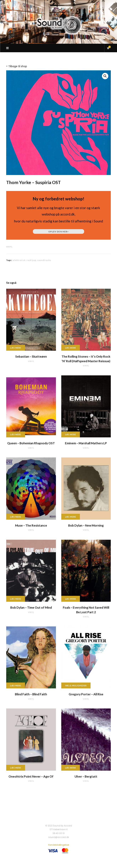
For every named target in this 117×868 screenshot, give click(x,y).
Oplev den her (58, 232)
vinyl (9, 247)
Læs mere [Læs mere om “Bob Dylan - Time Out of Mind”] (16, 599)
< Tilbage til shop (17, 66)
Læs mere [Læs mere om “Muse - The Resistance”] (16, 517)
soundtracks (44, 260)
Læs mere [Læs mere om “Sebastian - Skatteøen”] (16, 348)
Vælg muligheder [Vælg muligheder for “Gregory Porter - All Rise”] (76, 685)
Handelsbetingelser (59, 845)
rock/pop (31, 260)
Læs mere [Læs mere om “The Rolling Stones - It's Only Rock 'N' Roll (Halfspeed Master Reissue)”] (71, 348)
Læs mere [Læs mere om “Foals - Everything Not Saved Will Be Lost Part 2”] (71, 599)
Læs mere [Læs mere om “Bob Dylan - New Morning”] (71, 517)
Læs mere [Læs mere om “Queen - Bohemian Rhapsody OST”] (16, 434)
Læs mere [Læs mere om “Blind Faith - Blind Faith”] (16, 685)
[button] (105, 76)
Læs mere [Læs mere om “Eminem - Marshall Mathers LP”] (71, 434)
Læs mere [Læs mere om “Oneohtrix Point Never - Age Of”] (16, 768)
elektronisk (19, 260)
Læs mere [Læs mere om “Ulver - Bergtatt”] (71, 768)
